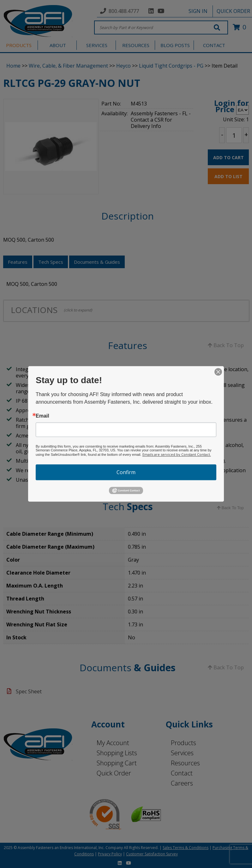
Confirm (126, 472)
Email (42, 416)
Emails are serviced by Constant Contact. (177, 454)
